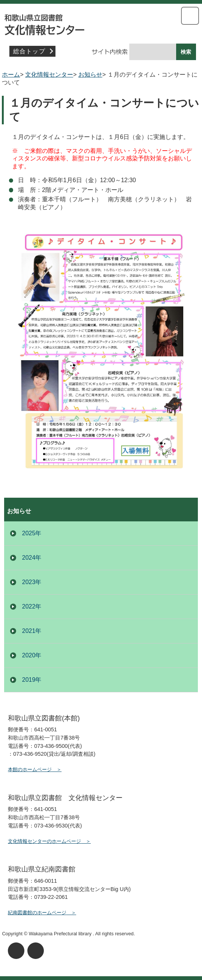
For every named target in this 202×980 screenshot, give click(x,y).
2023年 (32, 582)
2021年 (32, 631)
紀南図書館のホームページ (37, 913)
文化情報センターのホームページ (44, 841)
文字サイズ (16, 951)
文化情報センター (101, 23)
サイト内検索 (96, 52)
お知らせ (90, 75)
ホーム (11, 75)
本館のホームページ (30, 769)
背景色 (36, 951)
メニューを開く (190, 16)
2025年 (32, 533)
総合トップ (29, 51)
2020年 (32, 655)
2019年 (32, 680)
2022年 (32, 606)
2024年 (32, 558)
